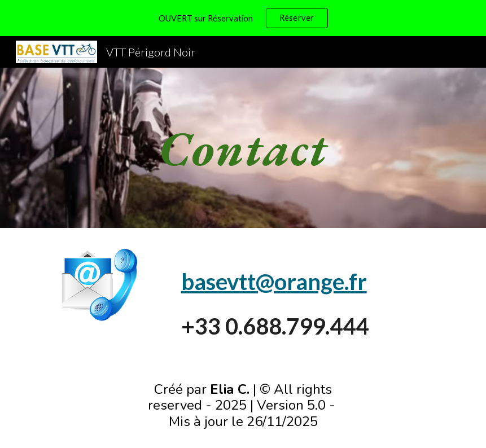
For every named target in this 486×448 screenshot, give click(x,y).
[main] (243, 148)
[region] (243, 18)
